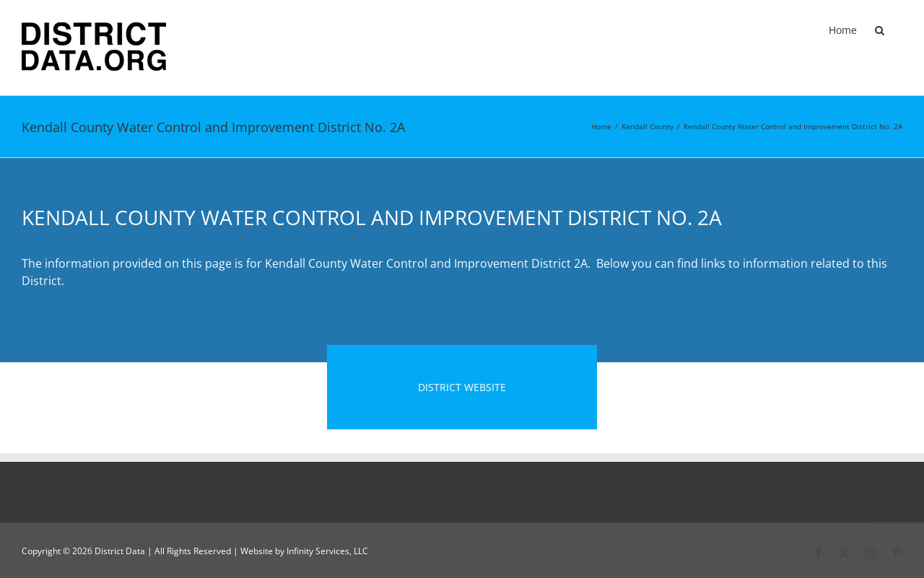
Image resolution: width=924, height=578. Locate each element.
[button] (880, 30)
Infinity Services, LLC (327, 551)
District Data (120, 551)
